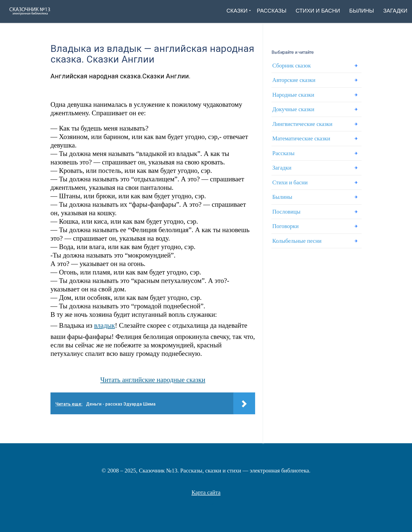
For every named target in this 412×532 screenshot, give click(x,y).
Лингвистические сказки (302, 126)
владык (105, 325)
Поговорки (285, 231)
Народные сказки (293, 96)
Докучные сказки (293, 111)
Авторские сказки (294, 81)
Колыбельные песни (297, 246)
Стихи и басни (290, 186)
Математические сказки (301, 141)
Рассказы (283, 156)
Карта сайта (206, 492)
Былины (282, 201)
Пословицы (286, 216)
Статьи (206, 503)
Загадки (282, 171)
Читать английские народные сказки (153, 380)
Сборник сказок (292, 66)
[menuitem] (237, 11)
